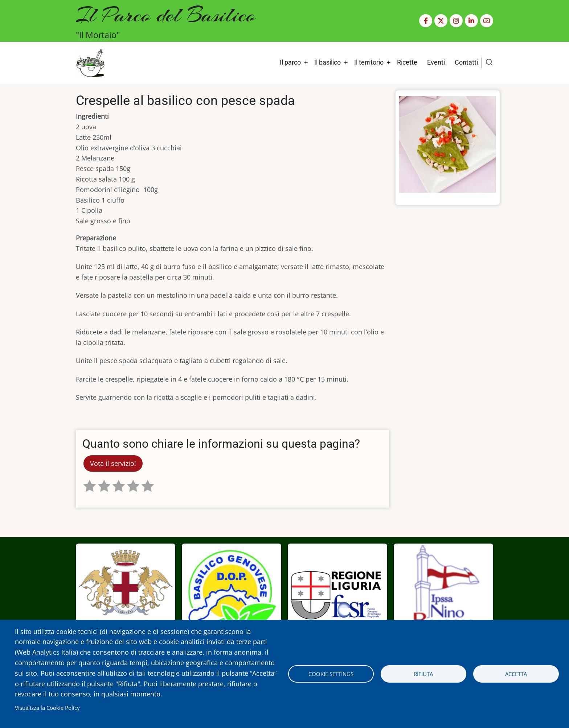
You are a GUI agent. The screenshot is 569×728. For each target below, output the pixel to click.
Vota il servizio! (113, 463)
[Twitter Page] (441, 21)
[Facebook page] (426, 21)
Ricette (407, 62)
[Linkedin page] (471, 21)
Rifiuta (423, 674)
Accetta (516, 674)
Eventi (436, 62)
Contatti (466, 62)
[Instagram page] (456, 21)
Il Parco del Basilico (166, 15)
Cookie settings (331, 674)
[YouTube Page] (487, 21)
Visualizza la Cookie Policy (47, 708)
